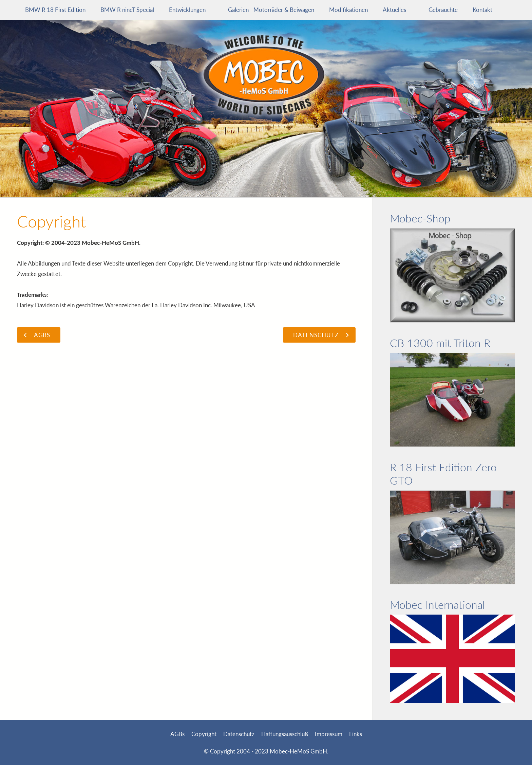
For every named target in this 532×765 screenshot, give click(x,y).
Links (356, 734)
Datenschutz (239, 734)
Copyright (204, 734)
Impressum (329, 734)
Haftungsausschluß (285, 734)
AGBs (177, 734)
